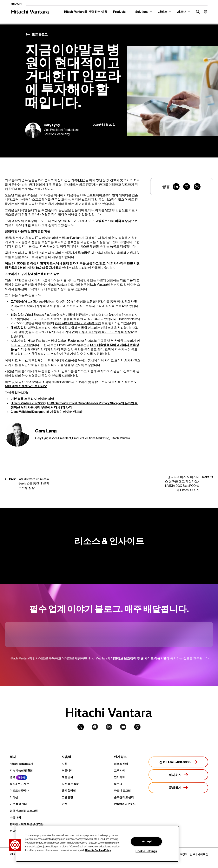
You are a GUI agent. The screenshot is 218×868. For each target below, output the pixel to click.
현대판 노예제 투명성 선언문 (27, 824)
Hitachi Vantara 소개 (22, 764)
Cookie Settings (146, 851)
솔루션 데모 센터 (124, 797)
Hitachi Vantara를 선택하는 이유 (86, 12)
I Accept (146, 841)
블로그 (118, 784)
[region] (97, 844)
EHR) (82, 180)
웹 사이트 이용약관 (154, 658)
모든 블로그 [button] (36, 35)
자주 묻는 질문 (70, 784)
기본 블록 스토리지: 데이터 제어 (32, 399)
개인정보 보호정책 (124, 658)
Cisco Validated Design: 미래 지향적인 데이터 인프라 (46, 412)
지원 (64, 764)
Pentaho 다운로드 (125, 804)
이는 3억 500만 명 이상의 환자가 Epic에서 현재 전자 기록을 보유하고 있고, (55, 263)
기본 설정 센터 (18, 804)
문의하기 (15, 831)
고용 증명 (67, 797)
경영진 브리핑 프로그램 (24, 811)
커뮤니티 (67, 771)
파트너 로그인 (122, 791)
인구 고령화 (96, 221)
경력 (12, 777)
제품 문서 (67, 777)
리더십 (14, 797)
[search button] (197, 12)
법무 (193, 854)
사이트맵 (203, 854)
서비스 (163, 12)
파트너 (182, 12)
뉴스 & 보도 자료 (19, 784)
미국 (118, 221)
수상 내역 (15, 818)
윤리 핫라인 (69, 791)
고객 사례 (120, 771)
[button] (204, 12)
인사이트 (119, 777)
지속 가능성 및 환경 (21, 771)
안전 (64, 804)
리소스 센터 (121, 764)
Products (119, 12)
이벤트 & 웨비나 (19, 791)
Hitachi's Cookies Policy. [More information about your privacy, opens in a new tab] (98, 850)
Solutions (142, 12)
